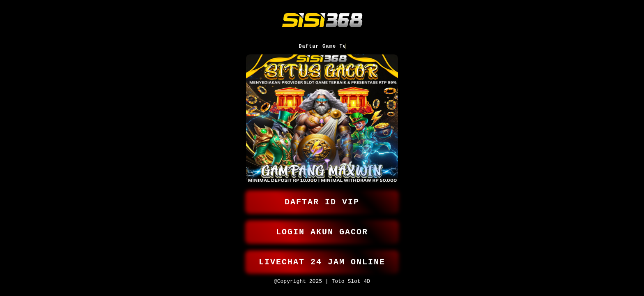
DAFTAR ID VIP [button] (322, 197)
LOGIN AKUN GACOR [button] (322, 228)
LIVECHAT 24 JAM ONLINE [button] (322, 260)
